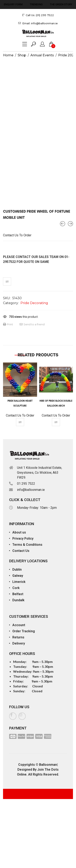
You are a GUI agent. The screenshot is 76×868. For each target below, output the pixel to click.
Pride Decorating (34, 303)
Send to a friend (32, 324)
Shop (22, 55)
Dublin (17, 570)
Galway (18, 576)
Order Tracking (24, 631)
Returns (18, 637)
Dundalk (18, 600)
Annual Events (42, 55)
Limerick (19, 582)
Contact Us (21, 551)
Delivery (19, 643)
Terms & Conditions (27, 545)
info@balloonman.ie (31, 490)
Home (8, 55)
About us (19, 532)
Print (8, 324)
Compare (7, 281)
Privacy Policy (23, 538)
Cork (16, 588)
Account (19, 625)
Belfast (18, 594)
